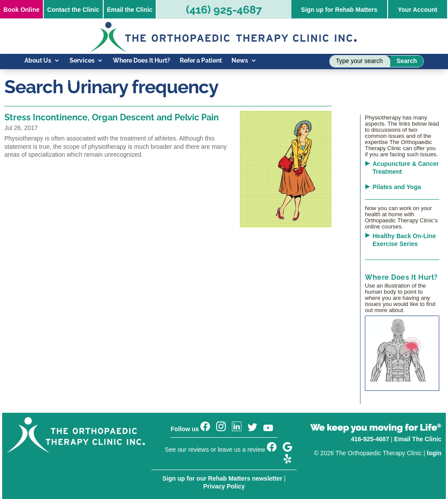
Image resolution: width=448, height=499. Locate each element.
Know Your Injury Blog (56, 80)
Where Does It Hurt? (142, 61)
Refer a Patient (201, 61)
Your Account (417, 10)
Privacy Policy (224, 486)
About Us (38, 61)
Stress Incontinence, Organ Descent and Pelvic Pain (112, 117)
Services (82, 61)
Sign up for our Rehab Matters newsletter (222, 478)
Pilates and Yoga (397, 187)
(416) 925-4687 (224, 10)
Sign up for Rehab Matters (339, 10)
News (240, 61)
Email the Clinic (129, 10)
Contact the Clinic (73, 10)
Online (21, 10)
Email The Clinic (418, 439)
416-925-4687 (370, 439)
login (434, 453)
